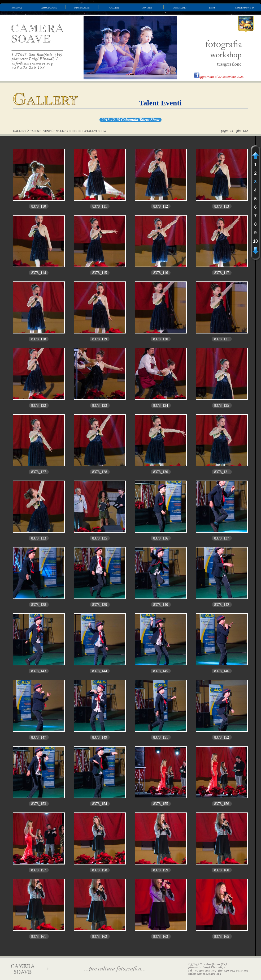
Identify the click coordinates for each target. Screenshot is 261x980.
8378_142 (222, 605)
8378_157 (39, 870)
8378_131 (222, 472)
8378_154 (100, 804)
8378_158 (100, 870)
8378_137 (222, 538)
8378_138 (39, 605)
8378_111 (100, 206)
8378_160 (222, 870)
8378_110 (39, 206)
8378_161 (39, 937)
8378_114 (39, 273)
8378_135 (100, 538)
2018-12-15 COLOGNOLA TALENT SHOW (81, 131)
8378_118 (39, 339)
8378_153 (39, 804)
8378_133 (39, 538)
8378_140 (161, 605)
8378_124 (161, 406)
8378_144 (100, 671)
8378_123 (100, 406)
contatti (147, 7)
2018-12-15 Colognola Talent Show (130, 120)
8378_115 (100, 273)
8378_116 (161, 273)
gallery (114, 7)
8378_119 (100, 339)
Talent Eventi (160, 103)
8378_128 (100, 472)
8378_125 (222, 406)
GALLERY (20, 131)
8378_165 (222, 937)
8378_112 (161, 206)
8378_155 (161, 804)
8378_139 (100, 605)
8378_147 (39, 737)
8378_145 (161, 671)
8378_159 (161, 870)
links (212, 7)
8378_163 (161, 937)
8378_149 (100, 737)
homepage (16, 7)
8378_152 (222, 737)
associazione (49, 7)
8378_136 (161, 538)
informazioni (82, 7)
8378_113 (222, 206)
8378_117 (222, 273)
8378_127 (39, 472)
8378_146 (222, 671)
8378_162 (100, 937)
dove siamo (180, 7)
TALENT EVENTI (41, 131)
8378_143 (39, 671)
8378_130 (161, 472)
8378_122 (39, 406)
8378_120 (161, 339)
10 (255, 241)
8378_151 (161, 737)
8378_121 (222, 339)
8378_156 (222, 804)
